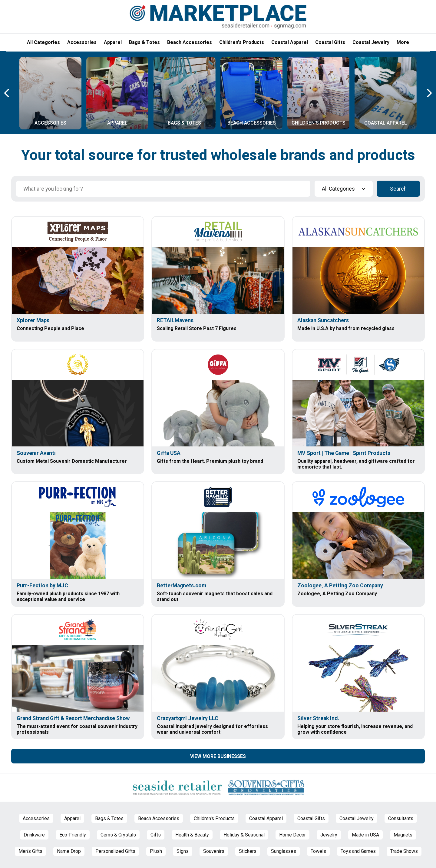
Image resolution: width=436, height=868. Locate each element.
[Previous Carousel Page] (7, 93)
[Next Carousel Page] (429, 93)
